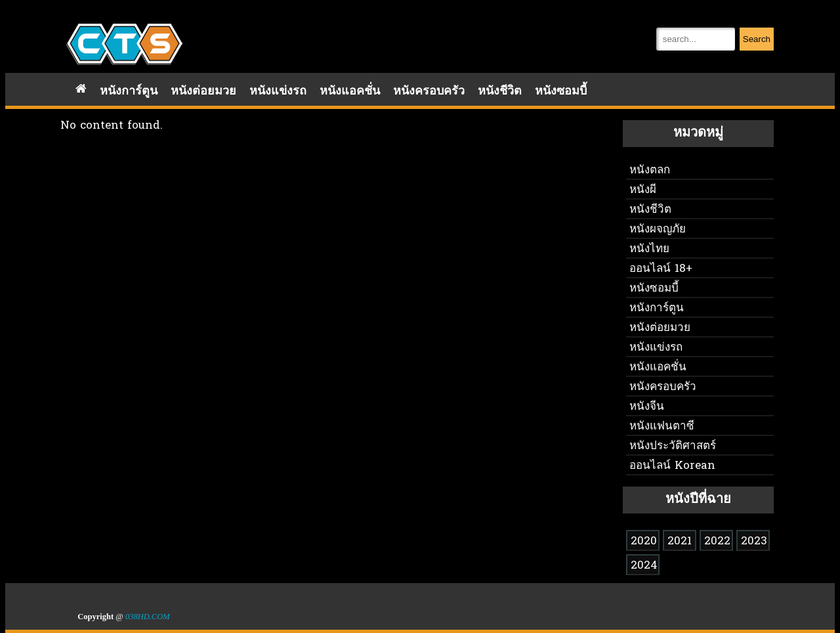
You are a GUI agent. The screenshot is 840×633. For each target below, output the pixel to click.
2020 (644, 541)
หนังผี (643, 190)
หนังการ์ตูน (129, 92)
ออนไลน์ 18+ (661, 269)
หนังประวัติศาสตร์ (673, 446)
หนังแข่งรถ (278, 92)
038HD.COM (148, 617)
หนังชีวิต (500, 92)
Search (757, 39)
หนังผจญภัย (658, 229)
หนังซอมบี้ (561, 92)
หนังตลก (650, 170)
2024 (644, 566)
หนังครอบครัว (429, 92)
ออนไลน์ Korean (672, 466)
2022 (717, 541)
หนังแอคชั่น (350, 92)
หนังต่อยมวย (203, 92)
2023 (754, 541)
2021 (680, 541)
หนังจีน (647, 407)
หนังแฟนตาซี (662, 426)
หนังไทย (649, 249)
